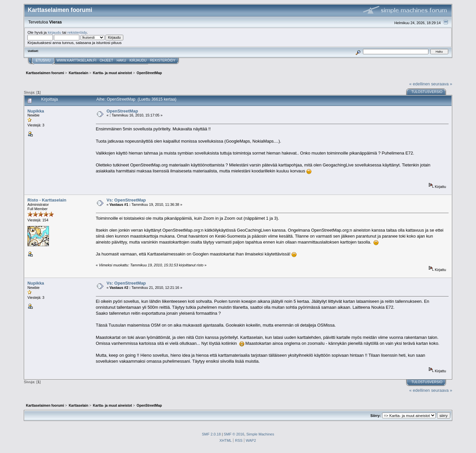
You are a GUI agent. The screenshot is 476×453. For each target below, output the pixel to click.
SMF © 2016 (234, 434)
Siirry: (376, 416)
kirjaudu (54, 32)
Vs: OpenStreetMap (126, 200)
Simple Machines (260, 434)
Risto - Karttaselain (47, 200)
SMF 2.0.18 (211, 434)
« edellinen (419, 84)
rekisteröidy (77, 32)
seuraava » (442, 84)
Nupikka (36, 111)
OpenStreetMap (122, 111)
